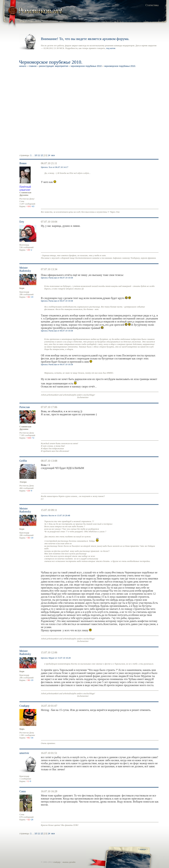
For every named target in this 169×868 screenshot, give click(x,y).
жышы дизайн (69, 862)
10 (36, 155)
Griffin (23, 461)
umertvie (24, 753)
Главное (33, 66)
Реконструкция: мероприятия (54, 66)
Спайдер (24, 706)
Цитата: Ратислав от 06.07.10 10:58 (57, 278)
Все (53, 155)
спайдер (57, 862)
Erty (22, 222)
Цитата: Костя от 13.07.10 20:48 (55, 516)
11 (39, 155)
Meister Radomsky (25, 269)
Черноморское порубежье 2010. (120, 66)
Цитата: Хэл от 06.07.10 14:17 (55, 167)
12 (42, 155)
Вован (23, 163)
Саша (23, 791)
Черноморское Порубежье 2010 (86, 66)
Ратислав (25, 407)
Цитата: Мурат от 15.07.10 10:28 (56, 658)
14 (49, 155)
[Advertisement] (40, 111)
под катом (111, 48)
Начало (23, 66)
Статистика (152, 5)
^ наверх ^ (143, 849)
